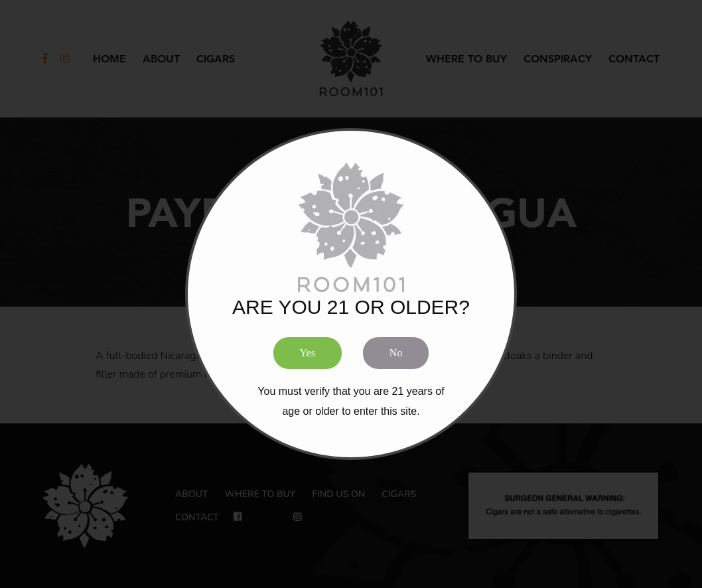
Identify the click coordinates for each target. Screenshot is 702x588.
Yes (308, 352)
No (396, 352)
